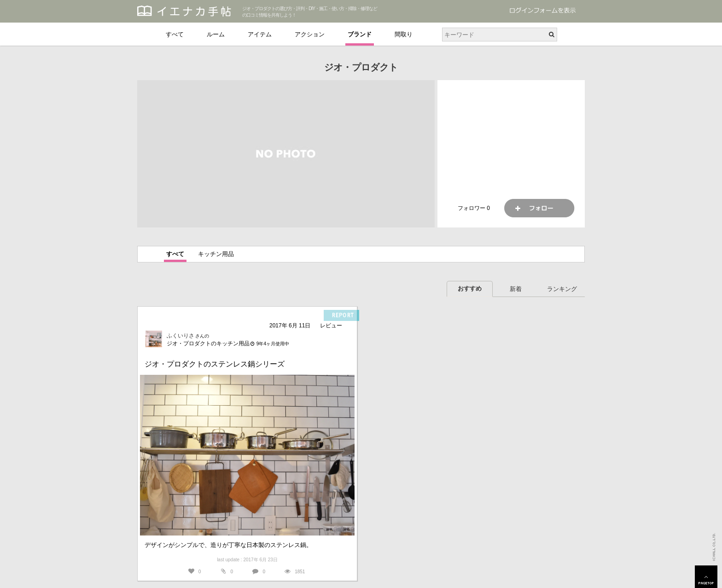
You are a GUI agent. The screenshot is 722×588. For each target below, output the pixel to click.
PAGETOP (706, 577)
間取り (404, 34)
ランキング (562, 289)
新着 (516, 289)
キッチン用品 (216, 254)
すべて (175, 34)
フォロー (539, 208)
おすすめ (470, 288)
